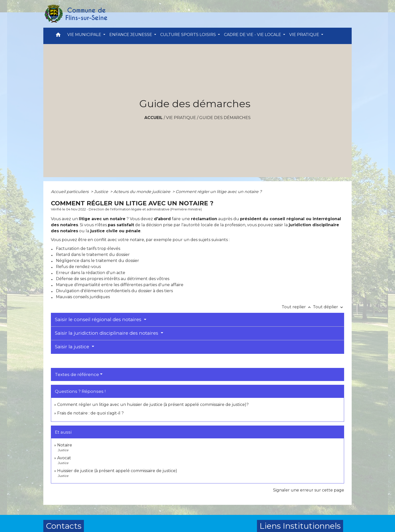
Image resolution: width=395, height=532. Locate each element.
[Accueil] (76, 14)
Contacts (64, 526)
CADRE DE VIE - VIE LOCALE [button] (253, 35)
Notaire (65, 445)
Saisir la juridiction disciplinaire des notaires (107, 333)
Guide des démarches (225, 118)
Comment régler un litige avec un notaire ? (219, 192)
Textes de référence (77, 374)
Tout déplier (328, 307)
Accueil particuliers (70, 192)
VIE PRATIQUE (181, 118)
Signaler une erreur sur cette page (309, 490)
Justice (102, 192)
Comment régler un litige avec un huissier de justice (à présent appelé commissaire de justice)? (153, 405)
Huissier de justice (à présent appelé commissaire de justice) (117, 471)
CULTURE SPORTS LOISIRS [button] (189, 35)
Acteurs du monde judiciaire (142, 192)
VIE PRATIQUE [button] (305, 35)
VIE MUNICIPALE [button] (85, 35)
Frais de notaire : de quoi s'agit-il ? (90, 413)
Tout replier (297, 307)
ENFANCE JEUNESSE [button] (131, 35)
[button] (58, 36)
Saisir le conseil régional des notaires (99, 319)
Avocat (64, 458)
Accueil (154, 118)
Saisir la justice (73, 347)
